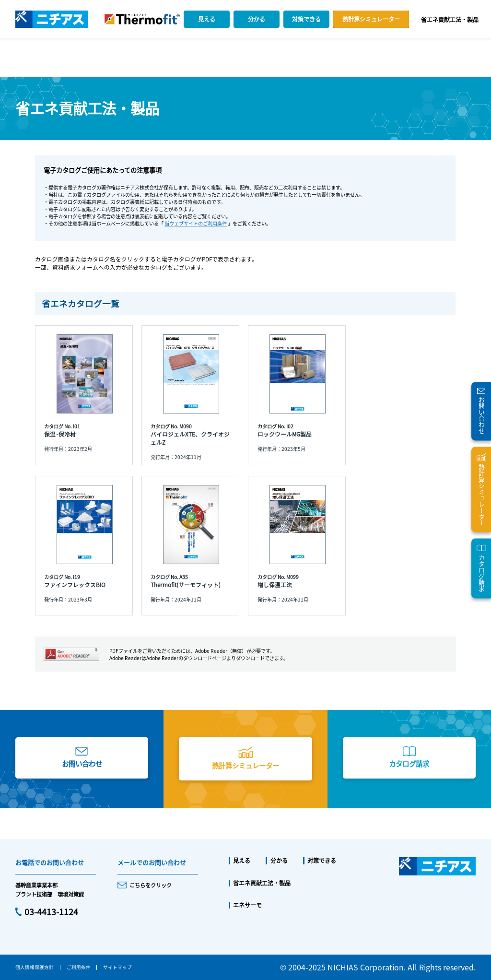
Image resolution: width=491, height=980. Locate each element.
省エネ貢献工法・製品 (450, 19)
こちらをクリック (151, 885)
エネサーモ (247, 905)
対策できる (306, 19)
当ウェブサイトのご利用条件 (196, 223)
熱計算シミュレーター (371, 19)
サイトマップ (117, 967)
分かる (257, 19)
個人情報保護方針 (35, 967)
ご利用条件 (79, 967)
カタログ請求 (409, 763)
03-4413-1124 (51, 912)
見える (207, 19)
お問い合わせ (82, 763)
